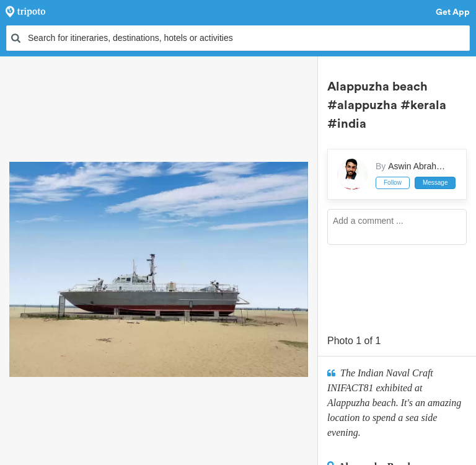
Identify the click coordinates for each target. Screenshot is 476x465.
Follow (393, 183)
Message (435, 183)
